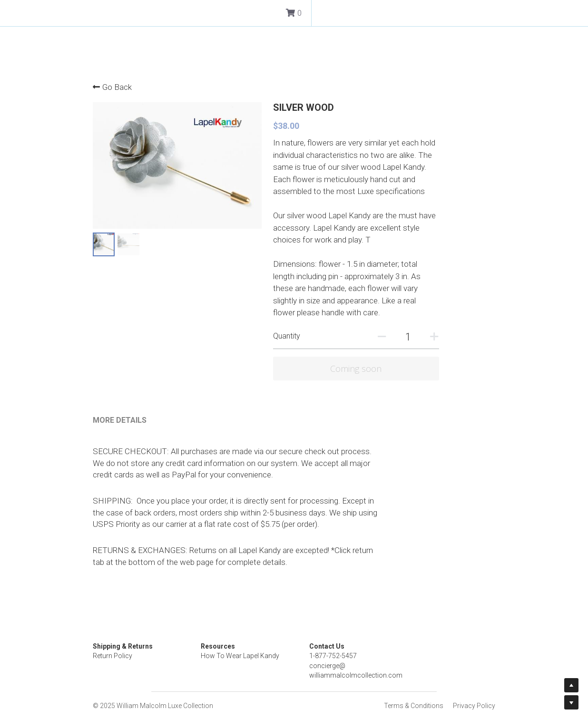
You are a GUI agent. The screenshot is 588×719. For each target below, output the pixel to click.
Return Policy (113, 632)
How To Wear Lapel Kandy (269, 632)
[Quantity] (464, 325)
